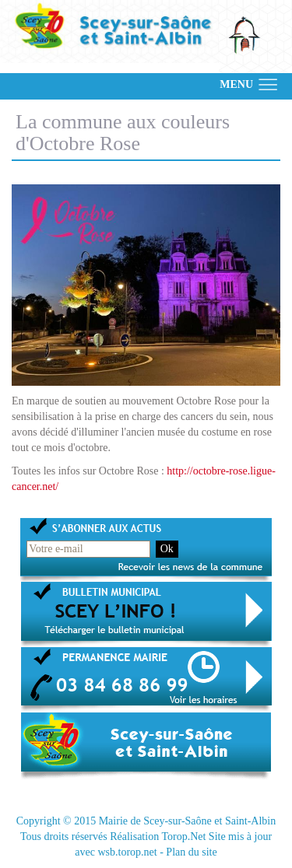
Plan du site (191, 852)
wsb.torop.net (127, 852)
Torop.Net (183, 836)
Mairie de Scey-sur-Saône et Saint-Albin (188, 821)
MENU (236, 84)
